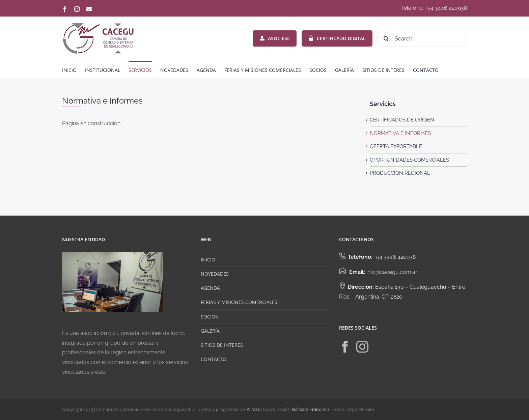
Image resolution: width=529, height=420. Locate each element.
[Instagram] (362, 347)
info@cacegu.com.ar (392, 272)
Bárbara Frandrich (311, 409)
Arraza (253, 409)
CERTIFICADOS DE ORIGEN (402, 120)
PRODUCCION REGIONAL (400, 173)
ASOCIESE (275, 38)
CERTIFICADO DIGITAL (337, 38)
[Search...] (422, 38)
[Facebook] (345, 347)
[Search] (386, 38)
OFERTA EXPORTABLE (396, 146)
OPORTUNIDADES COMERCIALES (409, 160)
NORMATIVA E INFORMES (400, 133)
